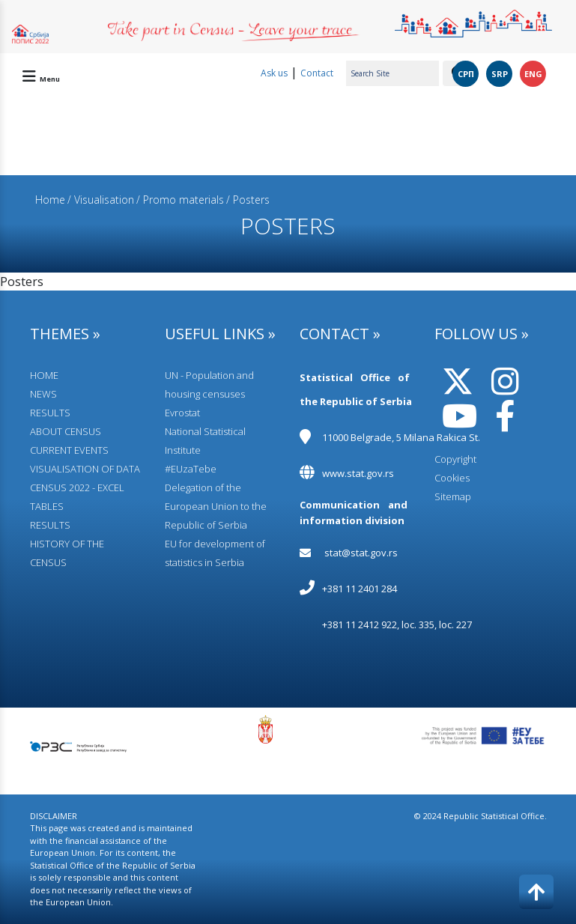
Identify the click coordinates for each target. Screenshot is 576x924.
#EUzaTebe (191, 469)
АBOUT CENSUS (66, 431)
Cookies (452, 478)
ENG (533, 74)
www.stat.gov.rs (358, 473)
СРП (466, 74)
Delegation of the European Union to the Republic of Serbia (216, 506)
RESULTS (50, 413)
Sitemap (453, 496)
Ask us (274, 73)
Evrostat (182, 413)
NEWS (43, 394)
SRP (500, 74)
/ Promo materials (180, 200)
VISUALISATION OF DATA (85, 469)
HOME (44, 375)
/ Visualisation (101, 200)
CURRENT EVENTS (69, 450)
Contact (317, 73)
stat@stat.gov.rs (361, 553)
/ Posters (248, 200)
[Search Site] (392, 73)
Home (50, 200)
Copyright (455, 459)
